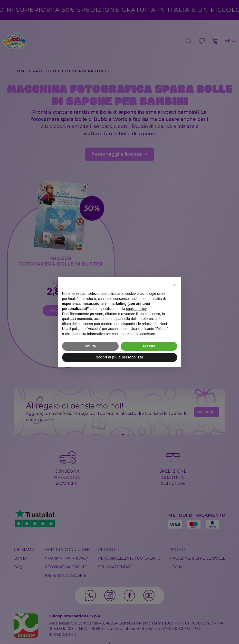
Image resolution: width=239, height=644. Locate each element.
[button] (175, 285)
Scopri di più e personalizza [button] (119, 357)
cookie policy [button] (136, 309)
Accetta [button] (149, 346)
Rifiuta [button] (90, 346)
